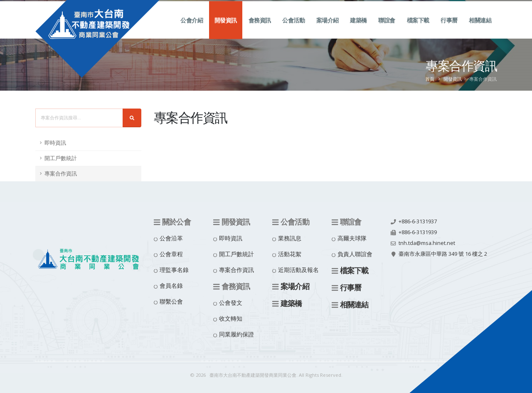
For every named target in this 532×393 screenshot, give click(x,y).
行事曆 (449, 29)
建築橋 (358, 29)
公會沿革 (171, 238)
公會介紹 (192, 29)
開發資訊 (226, 29)
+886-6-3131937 (418, 221)
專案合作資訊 (61, 174)
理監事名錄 (174, 270)
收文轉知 (231, 318)
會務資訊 (260, 29)
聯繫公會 (171, 301)
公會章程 (171, 254)
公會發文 (231, 303)
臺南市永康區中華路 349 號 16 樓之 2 (443, 254)
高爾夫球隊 (352, 238)
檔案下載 (418, 29)
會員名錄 (171, 285)
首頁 (430, 79)
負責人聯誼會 (355, 254)
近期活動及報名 (298, 270)
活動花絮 (290, 254)
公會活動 (293, 29)
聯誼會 (387, 29)
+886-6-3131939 (418, 232)
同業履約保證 (236, 334)
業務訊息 (290, 238)
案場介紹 (328, 29)
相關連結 (480, 29)
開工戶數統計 (61, 158)
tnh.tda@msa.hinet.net (427, 243)
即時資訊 (55, 143)
